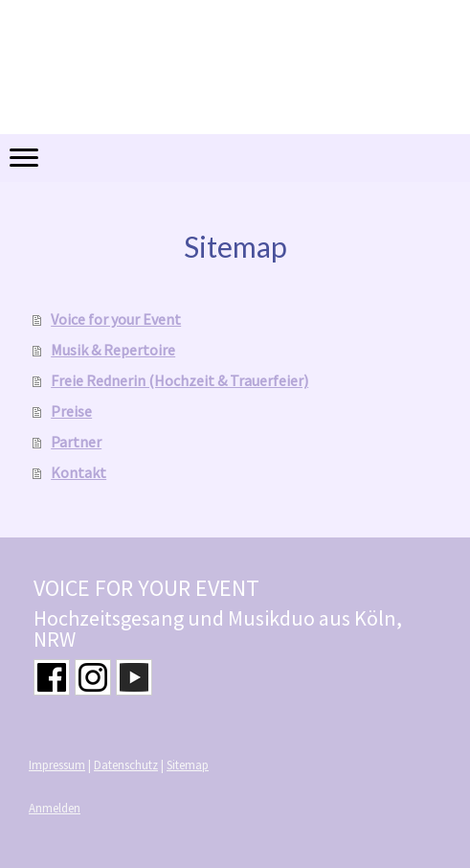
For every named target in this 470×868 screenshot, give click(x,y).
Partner (76, 442)
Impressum (57, 765)
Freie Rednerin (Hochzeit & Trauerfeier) (179, 380)
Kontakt (78, 472)
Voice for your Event (116, 319)
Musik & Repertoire (113, 350)
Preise (71, 411)
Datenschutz (126, 765)
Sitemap (188, 765)
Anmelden (55, 808)
